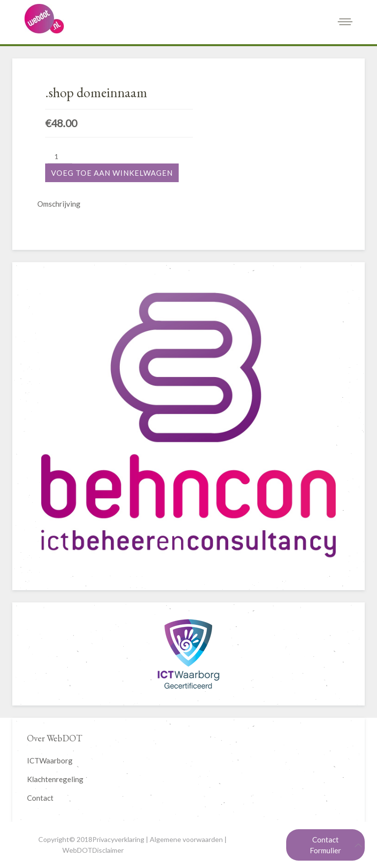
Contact (40, 798)
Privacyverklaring (118, 839)
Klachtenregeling (55, 779)
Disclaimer (108, 850)
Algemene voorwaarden (186, 839)
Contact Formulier (325, 845)
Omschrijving (59, 204)
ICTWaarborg (50, 760)
